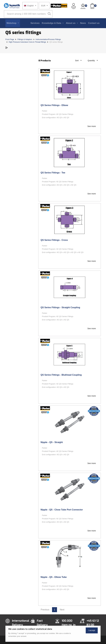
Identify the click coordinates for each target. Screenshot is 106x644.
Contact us (94, 23)
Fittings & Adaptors (25, 39)
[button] (30, 6)
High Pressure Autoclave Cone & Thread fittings (27, 42)
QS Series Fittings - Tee (53, 173)
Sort (77, 61)
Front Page (10, 39)
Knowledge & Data (51, 23)
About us (71, 23)
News (83, 23)
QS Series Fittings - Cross (54, 240)
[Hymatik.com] (12, 6)
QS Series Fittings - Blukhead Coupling (61, 375)
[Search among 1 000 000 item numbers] (28, 14)
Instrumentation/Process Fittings (48, 39)
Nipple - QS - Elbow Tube (54, 577)
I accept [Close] (92, 630)
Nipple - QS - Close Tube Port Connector (62, 510)
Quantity (92, 61)
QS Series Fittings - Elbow (54, 105)
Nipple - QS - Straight (52, 442)
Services (35, 23)
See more (92, 126)
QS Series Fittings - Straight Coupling (60, 307)
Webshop (11, 23)
